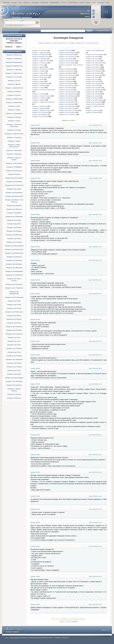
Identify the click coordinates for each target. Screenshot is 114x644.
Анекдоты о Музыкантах (14, 102)
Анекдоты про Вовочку (14, 205)
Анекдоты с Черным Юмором (95, 106)
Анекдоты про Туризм (14, 363)
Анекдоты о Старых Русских (14, 134)
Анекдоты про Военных (14, 209)
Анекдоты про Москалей (14, 268)
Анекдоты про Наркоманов (14, 271)
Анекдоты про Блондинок (14, 193)
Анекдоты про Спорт (14, 345)
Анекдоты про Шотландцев (14, 378)
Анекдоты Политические (14, 171)
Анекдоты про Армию (14, 189)
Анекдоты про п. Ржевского (14, 288)
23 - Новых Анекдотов (58, 43)
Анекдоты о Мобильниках (14, 99)
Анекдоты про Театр (14, 352)
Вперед (75, 621)
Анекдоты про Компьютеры (14, 249)
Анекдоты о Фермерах (14, 154)
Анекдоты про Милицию (14, 260)
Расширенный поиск (103, 31)
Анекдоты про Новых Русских (68, 110)
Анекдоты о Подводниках (14, 113)
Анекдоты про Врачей (14, 213)
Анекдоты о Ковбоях (14, 91)
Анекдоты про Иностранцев (14, 246)
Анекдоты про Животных (14, 235)
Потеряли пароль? (18, 25)
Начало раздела (44, 43)
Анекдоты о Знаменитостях (14, 88)
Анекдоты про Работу (14, 316)
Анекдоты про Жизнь (14, 238)
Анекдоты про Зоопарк (14, 242)
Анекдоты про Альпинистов (14, 185)
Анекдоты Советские (14, 394)
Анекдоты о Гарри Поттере (14, 73)
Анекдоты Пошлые (14, 174)
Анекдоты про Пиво (14, 301)
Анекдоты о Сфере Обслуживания (43, 102)
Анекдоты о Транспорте (14, 150)
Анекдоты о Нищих (14, 110)
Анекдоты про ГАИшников (14, 216)
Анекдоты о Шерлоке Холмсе (41, 110)
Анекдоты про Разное (14, 323)
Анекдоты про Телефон (14, 356)
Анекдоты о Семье (14, 121)
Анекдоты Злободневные (14, 62)
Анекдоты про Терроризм (14, 359)
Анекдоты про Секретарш (14, 334)
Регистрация (9, 25)
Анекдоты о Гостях (14, 81)
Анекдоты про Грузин (14, 220)
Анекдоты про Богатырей (14, 196)
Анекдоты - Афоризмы (14, 59)
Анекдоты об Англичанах (14, 163)
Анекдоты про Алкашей (14, 182)
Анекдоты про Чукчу (14, 370)
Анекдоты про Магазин (14, 257)
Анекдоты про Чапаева (14, 367)
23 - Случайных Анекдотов (74, 43)
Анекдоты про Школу (14, 374)
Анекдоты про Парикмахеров (95, 50)
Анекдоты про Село (14, 341)
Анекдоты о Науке (14, 106)
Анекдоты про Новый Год (14, 275)
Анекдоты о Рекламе (14, 117)
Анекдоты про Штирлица (14, 381)
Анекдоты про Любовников (14, 253)
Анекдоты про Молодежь (14, 264)
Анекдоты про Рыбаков (14, 330)
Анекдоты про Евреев (14, 227)
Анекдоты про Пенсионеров (14, 297)
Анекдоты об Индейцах (14, 167)
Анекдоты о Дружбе (14, 84)
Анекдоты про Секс (14, 337)
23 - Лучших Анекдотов (91, 43)
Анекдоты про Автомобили (14, 178)
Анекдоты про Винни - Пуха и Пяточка (71, 65)
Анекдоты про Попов (14, 305)
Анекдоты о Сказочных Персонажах (44, 90)
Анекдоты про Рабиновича (14, 312)
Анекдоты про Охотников (14, 284)
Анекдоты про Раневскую (14, 327)
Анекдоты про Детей (14, 224)
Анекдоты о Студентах (14, 137)
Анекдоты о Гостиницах (14, 77)
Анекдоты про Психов (14, 308)
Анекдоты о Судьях (14, 141)
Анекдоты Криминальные (14, 66)
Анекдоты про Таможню (14, 348)
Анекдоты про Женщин (14, 231)
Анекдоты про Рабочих (14, 319)
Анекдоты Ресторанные (14, 385)
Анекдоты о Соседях (14, 130)
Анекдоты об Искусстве (14, 55)
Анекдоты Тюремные (14, 398)
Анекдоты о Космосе (14, 95)
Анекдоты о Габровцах (14, 70)
